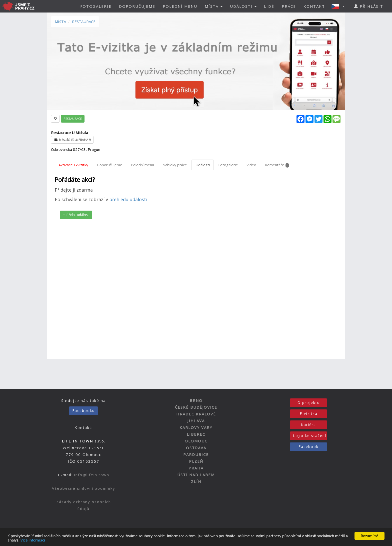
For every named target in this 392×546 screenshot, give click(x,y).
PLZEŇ (196, 461)
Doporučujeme (109, 165)
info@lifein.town (92, 475)
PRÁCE (289, 6)
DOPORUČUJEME (137, 6)
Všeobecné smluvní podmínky (84, 488)
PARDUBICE (196, 454)
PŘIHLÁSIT (369, 6)
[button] (339, 6)
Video (251, 165)
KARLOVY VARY (196, 427)
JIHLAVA (196, 421)
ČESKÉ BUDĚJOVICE (196, 407)
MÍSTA (60, 22)
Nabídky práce (175, 165)
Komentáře (277, 165)
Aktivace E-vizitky (73, 165)
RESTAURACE (84, 22)
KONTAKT (314, 6)
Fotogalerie (228, 165)
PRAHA (196, 468)
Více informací (33, 541)
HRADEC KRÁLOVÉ (196, 414)
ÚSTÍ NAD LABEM (196, 475)
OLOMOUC (196, 441)
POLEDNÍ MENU (180, 6)
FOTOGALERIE (96, 6)
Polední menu (142, 165)
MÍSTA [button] (214, 6)
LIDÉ (269, 6)
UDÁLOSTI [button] (243, 6)
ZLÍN (196, 481)
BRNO (196, 400)
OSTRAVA (196, 448)
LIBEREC (196, 434)
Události (203, 165)
